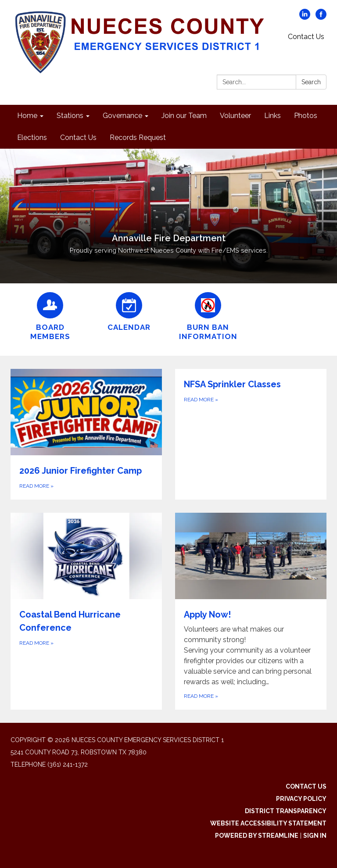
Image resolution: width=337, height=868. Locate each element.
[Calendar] (129, 312)
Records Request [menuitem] (138, 138)
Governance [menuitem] (122, 116)
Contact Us (306, 37)
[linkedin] (305, 17)
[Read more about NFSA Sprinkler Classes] (251, 434)
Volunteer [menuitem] (235, 116)
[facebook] (321, 17)
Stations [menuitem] (70, 116)
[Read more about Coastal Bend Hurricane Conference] (86, 611)
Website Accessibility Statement (268, 823)
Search (311, 82)
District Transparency (286, 811)
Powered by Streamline (257, 836)
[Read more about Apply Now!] (251, 611)
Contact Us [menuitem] (78, 138)
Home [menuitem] (27, 116)
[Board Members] (50, 317)
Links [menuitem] (272, 116)
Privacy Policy (301, 799)
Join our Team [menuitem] (184, 116)
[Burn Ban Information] (208, 317)
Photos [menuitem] (306, 116)
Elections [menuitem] (32, 138)
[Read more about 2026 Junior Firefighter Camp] (86, 434)
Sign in (315, 836)
